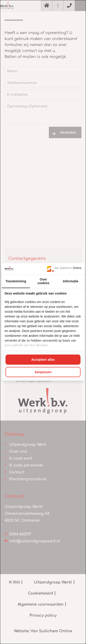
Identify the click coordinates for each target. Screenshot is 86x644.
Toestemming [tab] (16, 281)
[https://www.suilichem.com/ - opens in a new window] (64, 269)
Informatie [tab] (71, 281)
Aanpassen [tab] (43, 372)
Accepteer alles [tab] (43, 360)
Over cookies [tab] (43, 281)
